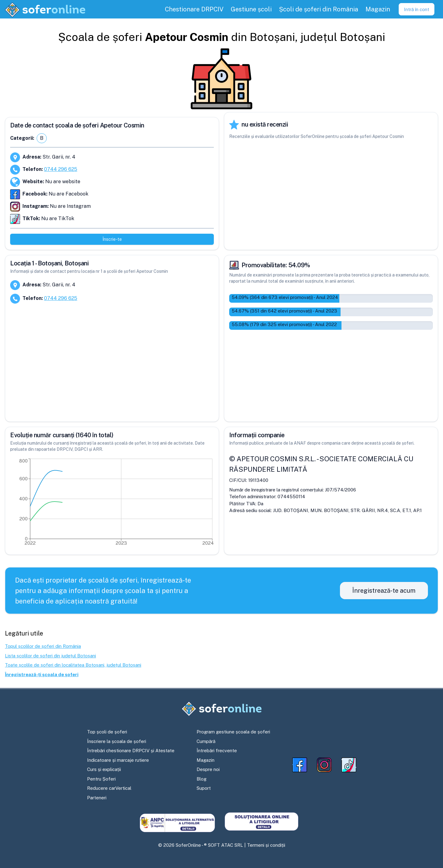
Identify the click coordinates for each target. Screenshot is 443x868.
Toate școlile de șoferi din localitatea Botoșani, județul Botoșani (73, 665)
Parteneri (97, 798)
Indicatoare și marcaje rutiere (118, 760)
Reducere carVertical (109, 788)
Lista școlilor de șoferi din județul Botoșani (50, 656)
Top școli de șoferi (107, 732)
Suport (204, 788)
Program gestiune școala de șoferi (233, 732)
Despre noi (208, 769)
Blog (202, 779)
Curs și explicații (104, 769)
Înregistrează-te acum (384, 591)
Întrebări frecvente (217, 751)
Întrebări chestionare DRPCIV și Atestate (131, 751)
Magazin (206, 760)
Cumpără (206, 741)
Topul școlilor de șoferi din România (43, 646)
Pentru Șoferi (101, 779)
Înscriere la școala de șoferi (117, 741)
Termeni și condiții (266, 845)
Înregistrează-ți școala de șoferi (42, 674)
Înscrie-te (112, 239)
